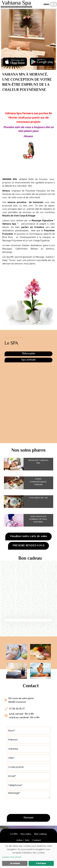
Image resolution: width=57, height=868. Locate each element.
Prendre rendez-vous (28, 546)
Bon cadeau (41, 834)
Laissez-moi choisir (12, 857)
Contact (36, 840)
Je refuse (15, 863)
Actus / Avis (23, 840)
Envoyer (29, 818)
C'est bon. (41, 863)
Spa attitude (28, 360)
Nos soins (26, 834)
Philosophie (28, 354)
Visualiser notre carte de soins (28, 536)
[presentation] (30, 806)
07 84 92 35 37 (17, 709)
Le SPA (14, 834)
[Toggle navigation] (54, 4)
